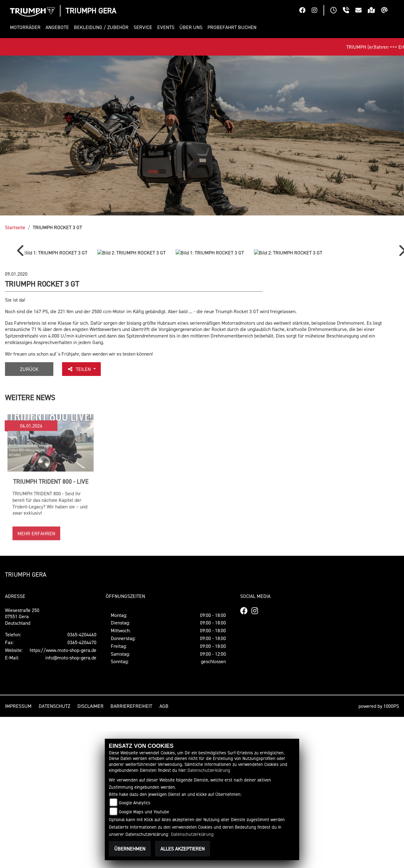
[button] (27, 27)
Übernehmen (130, 849)
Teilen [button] (80, 515)
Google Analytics (135, 803)
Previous (22, 326)
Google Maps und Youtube (144, 812)
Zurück (29, 515)
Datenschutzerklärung (209, 770)
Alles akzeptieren (183, 849)
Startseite (15, 227)
